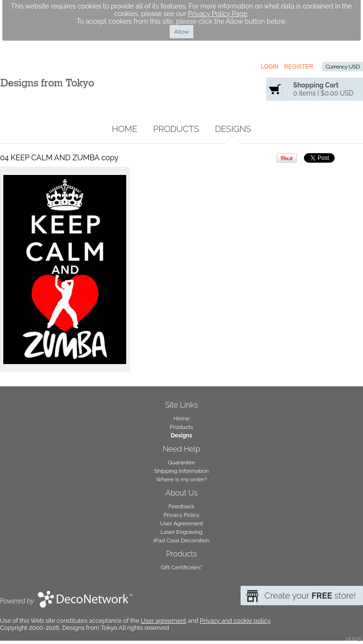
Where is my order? (181, 479)
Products (176, 129)
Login (270, 67)
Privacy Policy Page (218, 14)
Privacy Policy (181, 515)
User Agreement (182, 523)
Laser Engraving (182, 532)
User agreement (164, 621)
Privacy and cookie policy (235, 621)
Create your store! (310, 596)
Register (298, 67)
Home (125, 129)
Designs (233, 129)
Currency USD (343, 67)
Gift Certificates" (181, 567)
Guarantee (181, 462)
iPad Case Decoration (182, 540)
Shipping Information (181, 471)
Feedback (181, 506)
